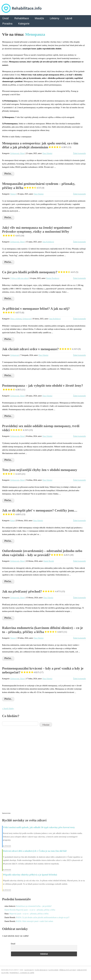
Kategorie (24, 24)
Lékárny (55, 18)
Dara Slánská (47, 153)
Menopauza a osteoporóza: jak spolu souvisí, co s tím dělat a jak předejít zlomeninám (40, 145)
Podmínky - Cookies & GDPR (22, 973)
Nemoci (13, 194)
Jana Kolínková (48, 242)
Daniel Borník (49, 561)
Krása (12, 521)
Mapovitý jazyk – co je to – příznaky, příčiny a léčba (36, 910)
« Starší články (8, 708)
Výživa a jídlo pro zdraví (19, 278)
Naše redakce (41, 970)
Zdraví (22, 153)
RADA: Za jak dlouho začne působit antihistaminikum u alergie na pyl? (43, 917)
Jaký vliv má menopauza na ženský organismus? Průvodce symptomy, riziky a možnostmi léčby (37, 232)
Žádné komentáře (79, 153)
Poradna (7, 24)
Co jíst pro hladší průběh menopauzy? (40, 272)
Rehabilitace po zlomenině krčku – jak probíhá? (34, 906)
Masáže (39, 18)
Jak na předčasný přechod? (34, 591)
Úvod (5, 18)
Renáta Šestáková (53, 278)
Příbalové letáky (68, 970)
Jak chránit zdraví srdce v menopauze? (41, 349)
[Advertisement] (22, 771)
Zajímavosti (15, 153)
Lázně (69, 18)
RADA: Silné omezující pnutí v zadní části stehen (35, 921)
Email (13, 944)
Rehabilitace (22, 18)
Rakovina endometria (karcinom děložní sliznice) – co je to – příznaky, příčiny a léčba (42, 630)
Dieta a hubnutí (16, 319)
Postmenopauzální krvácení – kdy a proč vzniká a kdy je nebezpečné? (43, 670)
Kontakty (29, 970)
